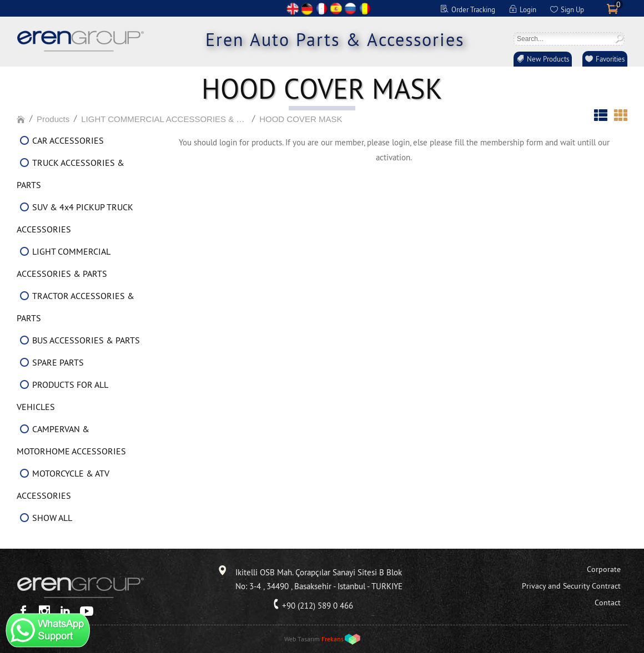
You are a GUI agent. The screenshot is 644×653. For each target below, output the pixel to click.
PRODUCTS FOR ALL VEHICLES (62, 396)
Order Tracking (473, 9)
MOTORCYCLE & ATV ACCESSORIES (63, 484)
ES (336, 9)
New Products (548, 59)
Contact (608, 603)
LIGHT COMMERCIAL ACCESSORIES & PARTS (164, 119)
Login (528, 9)
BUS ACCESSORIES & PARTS (86, 340)
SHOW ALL (52, 518)
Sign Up (572, 9)
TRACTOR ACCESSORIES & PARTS (76, 307)
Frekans (333, 639)
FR (321, 9)
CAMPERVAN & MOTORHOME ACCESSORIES (71, 440)
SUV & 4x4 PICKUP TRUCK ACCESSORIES (75, 218)
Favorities (610, 59)
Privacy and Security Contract (571, 586)
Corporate (604, 569)
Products (53, 119)
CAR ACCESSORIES (68, 140)
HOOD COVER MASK (301, 119)
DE (307, 9)
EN (293, 9)
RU (350, 9)
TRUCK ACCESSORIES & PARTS (71, 174)
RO (365, 9)
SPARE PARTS (58, 362)
